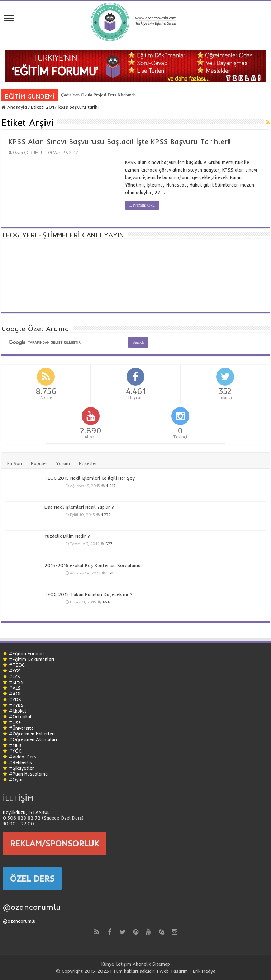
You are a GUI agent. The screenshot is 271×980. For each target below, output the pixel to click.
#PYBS (16, 705)
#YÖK (15, 751)
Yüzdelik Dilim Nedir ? (67, 536)
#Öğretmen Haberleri (32, 734)
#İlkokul (18, 711)
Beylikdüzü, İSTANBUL (26, 812)
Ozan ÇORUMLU (28, 152)
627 (109, 544)
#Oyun (16, 779)
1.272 (106, 515)
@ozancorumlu (32, 907)
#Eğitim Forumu (26, 653)
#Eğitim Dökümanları (32, 659)
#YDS (15, 699)
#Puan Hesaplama (28, 774)
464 (106, 602)
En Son (15, 463)
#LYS (15, 676)
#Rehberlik (20, 762)
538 (110, 573)
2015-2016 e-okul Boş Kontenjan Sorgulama (92, 565)
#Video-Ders (23, 757)
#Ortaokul (20, 716)
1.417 (111, 486)
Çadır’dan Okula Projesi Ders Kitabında (98, 95)
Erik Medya (204, 971)
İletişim (123, 964)
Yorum (63, 463)
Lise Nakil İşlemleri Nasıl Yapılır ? (79, 507)
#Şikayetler (22, 768)
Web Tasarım (174, 971)
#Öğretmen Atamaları (33, 739)
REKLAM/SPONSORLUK (54, 843)
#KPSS (16, 682)
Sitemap (161, 964)
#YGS (15, 671)
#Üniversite (21, 728)
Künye (108, 964)
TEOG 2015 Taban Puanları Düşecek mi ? (88, 594)
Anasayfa (14, 107)
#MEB (15, 745)
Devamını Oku (142, 205)
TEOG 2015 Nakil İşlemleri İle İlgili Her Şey (90, 478)
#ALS (15, 688)
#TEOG (17, 665)
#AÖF (15, 694)
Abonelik (142, 964)
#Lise (15, 722)
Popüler (39, 463)
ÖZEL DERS (32, 878)
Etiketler (88, 463)
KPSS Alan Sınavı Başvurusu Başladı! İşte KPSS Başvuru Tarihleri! (120, 141)
